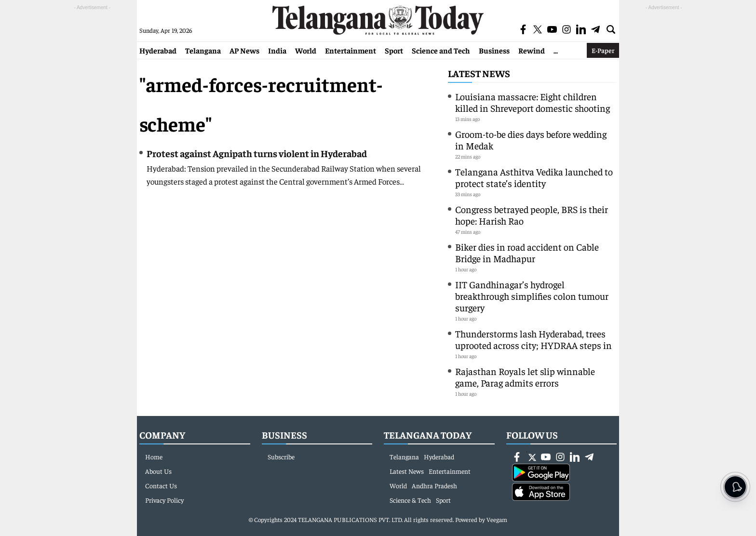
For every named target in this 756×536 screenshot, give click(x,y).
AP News (244, 50)
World (306, 50)
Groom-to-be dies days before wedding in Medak (531, 140)
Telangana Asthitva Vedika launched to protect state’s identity (534, 177)
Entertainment (351, 50)
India (277, 50)
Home (154, 456)
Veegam (497, 519)
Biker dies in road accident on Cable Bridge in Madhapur (527, 252)
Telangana (203, 50)
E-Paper (603, 50)
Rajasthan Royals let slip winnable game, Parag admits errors (525, 377)
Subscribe (281, 456)
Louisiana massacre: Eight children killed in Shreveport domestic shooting (533, 102)
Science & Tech (410, 500)
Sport (394, 50)
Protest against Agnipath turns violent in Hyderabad (257, 153)
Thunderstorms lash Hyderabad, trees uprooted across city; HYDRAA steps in (533, 339)
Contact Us (161, 485)
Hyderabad (158, 50)
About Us (158, 471)
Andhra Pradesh (434, 485)
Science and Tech (441, 50)
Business (494, 50)
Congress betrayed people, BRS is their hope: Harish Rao (532, 215)
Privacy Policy (164, 500)
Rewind (532, 50)
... (556, 50)
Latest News (479, 73)
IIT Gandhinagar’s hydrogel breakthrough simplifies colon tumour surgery (532, 296)
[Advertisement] (92, 157)
